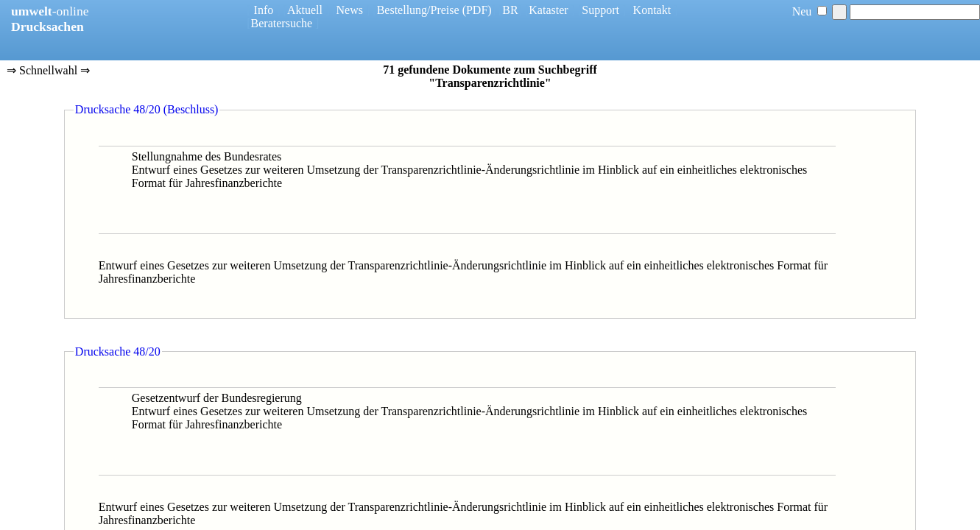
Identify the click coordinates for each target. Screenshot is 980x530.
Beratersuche (282, 23)
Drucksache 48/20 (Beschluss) (147, 109)
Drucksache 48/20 (118, 351)
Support (600, 10)
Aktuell (305, 10)
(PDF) (477, 10)
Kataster (548, 10)
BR (510, 10)
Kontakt (652, 10)
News (350, 10)
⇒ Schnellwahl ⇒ (48, 71)
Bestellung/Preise (418, 10)
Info (264, 10)
